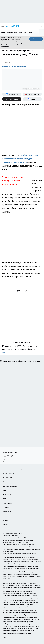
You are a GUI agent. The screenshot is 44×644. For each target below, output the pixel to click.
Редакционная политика (11, 482)
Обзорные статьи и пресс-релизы (14, 469)
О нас (5, 490)
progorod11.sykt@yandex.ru (12, 554)
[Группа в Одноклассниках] (8, 456)
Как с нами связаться (10, 486)
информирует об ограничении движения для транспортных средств (21, 159)
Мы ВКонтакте (7, 503)
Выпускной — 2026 (35, 32)
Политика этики (8, 478)
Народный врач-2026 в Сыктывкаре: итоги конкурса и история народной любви (22, 349)
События (6, 520)
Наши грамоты (8, 494)
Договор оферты (8, 473)
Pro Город (6, 507)
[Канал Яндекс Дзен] (12, 99)
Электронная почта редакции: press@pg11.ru (18, 547)
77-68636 (22, 583)
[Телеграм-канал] (11, 456)
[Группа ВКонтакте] (12, 94)
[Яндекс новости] (32, 94)
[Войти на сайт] (40, 26)
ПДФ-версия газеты (9, 499)
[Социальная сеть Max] (32, 99)
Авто (4, 516)
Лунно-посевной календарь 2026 (13, 32)
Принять (36, 39)
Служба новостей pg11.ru (16, 66)
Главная (5, 524)
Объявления (7, 512)
